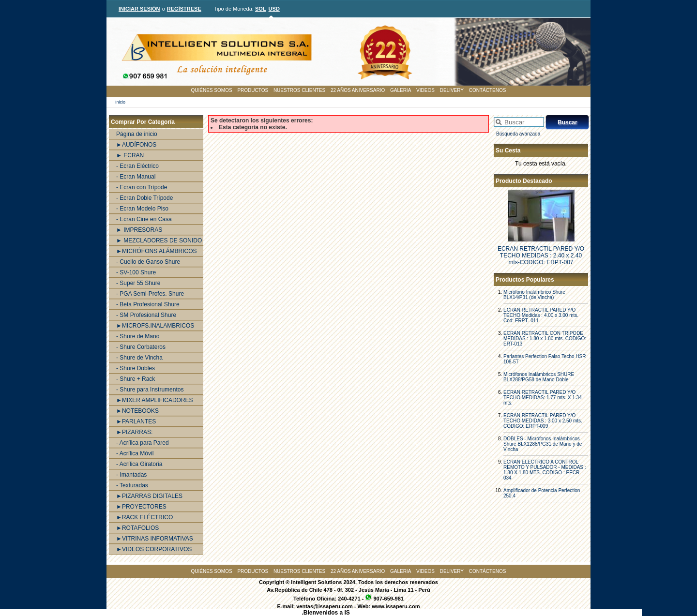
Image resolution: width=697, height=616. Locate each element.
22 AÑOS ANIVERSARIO (358, 90)
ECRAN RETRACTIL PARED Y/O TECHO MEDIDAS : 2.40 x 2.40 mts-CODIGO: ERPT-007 (541, 255)
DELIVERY (452, 90)
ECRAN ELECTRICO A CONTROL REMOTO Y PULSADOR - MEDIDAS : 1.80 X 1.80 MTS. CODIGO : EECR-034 (545, 470)
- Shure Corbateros (141, 347)
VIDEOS (425, 90)
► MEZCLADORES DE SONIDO (159, 240)
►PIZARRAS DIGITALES (149, 496)
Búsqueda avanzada (518, 134)
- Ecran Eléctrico (137, 166)
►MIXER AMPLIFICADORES (155, 400)
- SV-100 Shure (136, 272)
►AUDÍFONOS (136, 145)
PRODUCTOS (253, 90)
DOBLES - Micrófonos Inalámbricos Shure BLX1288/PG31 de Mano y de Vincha (543, 444)
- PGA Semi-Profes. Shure (150, 294)
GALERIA (401, 90)
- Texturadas (132, 485)
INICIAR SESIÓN (139, 9)
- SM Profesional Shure (146, 315)
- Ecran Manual (136, 177)
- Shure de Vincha (139, 358)
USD (274, 9)
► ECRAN (130, 155)
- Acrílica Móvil (135, 453)
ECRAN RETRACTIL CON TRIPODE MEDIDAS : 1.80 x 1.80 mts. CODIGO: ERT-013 (545, 338)
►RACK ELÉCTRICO (144, 517)
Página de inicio (137, 134)
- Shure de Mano (138, 336)
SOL (261, 9)
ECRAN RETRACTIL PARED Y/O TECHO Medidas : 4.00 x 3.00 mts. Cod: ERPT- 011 (541, 315)
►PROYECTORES (141, 507)
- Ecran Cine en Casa (144, 219)
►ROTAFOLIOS (137, 528)
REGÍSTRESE (184, 9)
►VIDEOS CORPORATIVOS (154, 549)
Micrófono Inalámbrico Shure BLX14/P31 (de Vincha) (534, 295)
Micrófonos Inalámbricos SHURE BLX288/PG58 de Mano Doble (539, 377)
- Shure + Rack (136, 379)
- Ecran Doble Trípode (144, 198)
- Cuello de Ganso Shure (148, 262)
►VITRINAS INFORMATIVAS (155, 539)
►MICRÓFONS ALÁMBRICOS (157, 251)
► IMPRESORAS (139, 230)
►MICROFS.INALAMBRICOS (155, 326)
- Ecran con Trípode (142, 187)
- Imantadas (131, 475)
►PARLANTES (136, 421)
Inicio (120, 102)
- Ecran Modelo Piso (142, 209)
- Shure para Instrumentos (150, 390)
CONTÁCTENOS (488, 90)
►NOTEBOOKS (137, 411)
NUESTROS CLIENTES (299, 90)
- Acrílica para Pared (143, 443)
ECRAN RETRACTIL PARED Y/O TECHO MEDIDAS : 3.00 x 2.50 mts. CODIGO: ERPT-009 (543, 421)
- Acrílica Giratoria (139, 464)
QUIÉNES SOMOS (212, 90)
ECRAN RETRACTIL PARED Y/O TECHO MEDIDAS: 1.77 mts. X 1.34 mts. (543, 398)
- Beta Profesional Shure (148, 304)
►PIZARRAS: (134, 432)
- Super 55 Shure (138, 283)
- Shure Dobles (136, 368)
